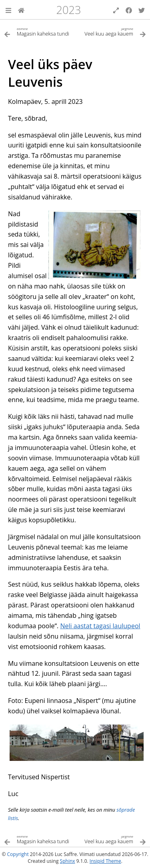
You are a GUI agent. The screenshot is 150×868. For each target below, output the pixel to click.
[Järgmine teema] (111, 31)
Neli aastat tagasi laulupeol (100, 626)
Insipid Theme (105, 861)
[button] (8, 10)
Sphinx (68, 861)
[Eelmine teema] (40, 31)
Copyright (18, 854)
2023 (68, 10)
